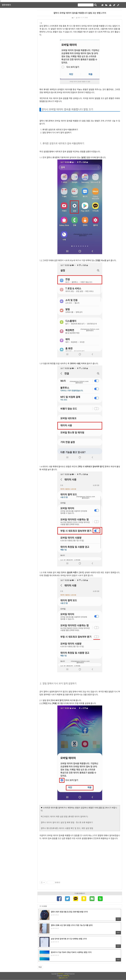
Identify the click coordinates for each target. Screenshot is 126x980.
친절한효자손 (66, 976)
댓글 (40, 967)
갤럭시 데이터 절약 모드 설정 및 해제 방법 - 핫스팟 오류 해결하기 (67, 822)
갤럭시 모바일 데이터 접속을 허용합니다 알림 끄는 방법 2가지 (80, 13)
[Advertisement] (80, 859)
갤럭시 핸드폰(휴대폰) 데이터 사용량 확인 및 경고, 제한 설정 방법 (67, 828)
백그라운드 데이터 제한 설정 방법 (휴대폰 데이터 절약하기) (64, 817)
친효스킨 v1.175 (63, 978)
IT (73, 18)
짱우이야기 (6, 5)
